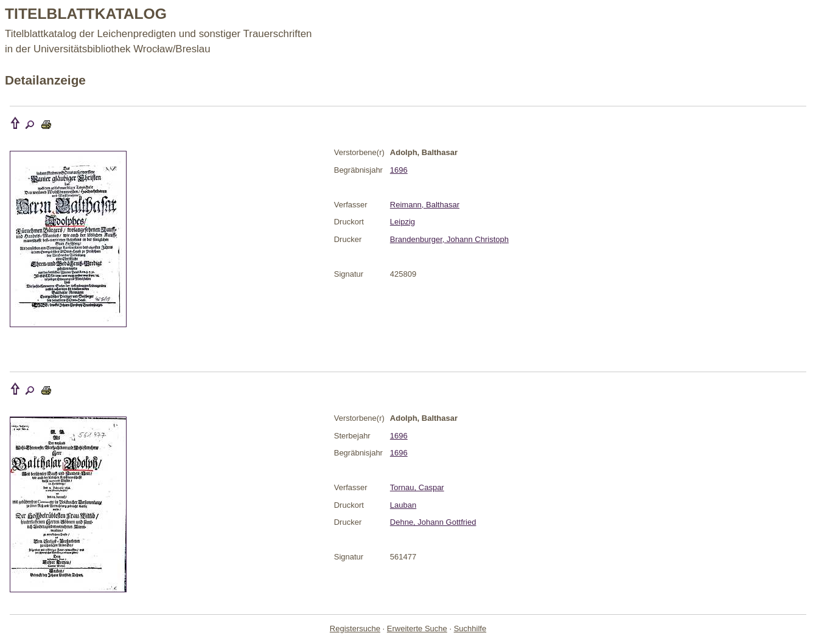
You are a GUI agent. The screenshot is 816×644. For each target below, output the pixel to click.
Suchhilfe (470, 628)
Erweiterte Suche (417, 628)
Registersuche (355, 628)
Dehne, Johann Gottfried (433, 522)
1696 (399, 170)
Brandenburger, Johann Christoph (449, 239)
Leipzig (403, 222)
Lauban (403, 505)
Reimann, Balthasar (425, 205)
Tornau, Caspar (417, 487)
